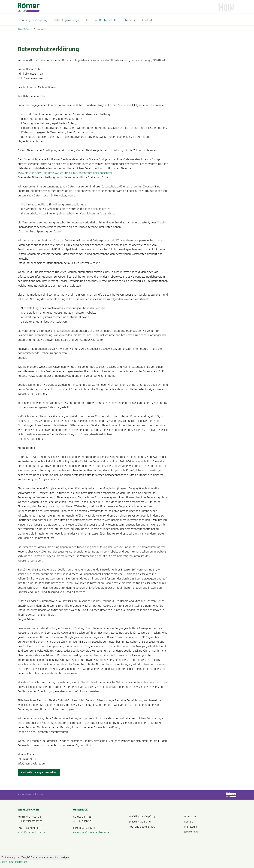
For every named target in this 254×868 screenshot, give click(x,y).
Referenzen (191, 817)
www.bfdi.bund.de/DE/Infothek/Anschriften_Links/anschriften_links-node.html (65, 173)
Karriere (189, 822)
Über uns (129, 20)
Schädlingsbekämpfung (32, 20)
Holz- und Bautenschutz (101, 20)
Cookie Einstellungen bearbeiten (39, 773)
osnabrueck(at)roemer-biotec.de (91, 832)
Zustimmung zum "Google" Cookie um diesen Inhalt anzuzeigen (35, 857)
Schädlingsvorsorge (67, 20)
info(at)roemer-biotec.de (31, 832)
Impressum (191, 827)
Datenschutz (191, 832)
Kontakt (147, 20)
